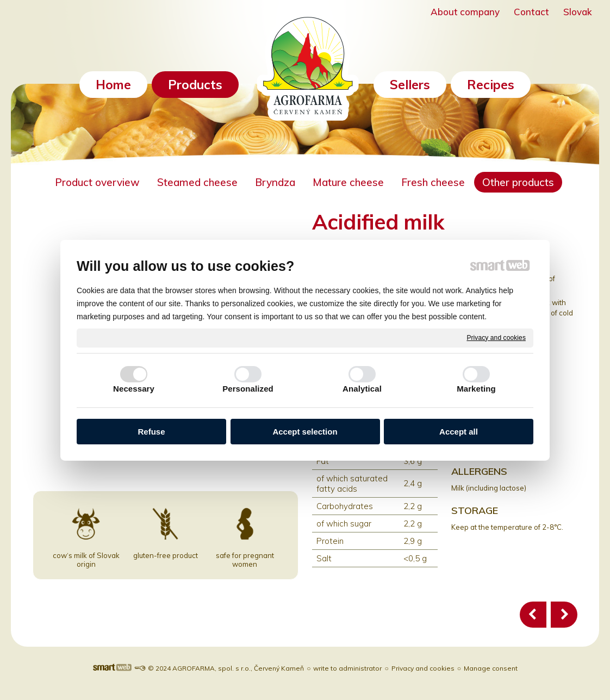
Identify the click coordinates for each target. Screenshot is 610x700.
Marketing (476, 389)
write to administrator (347, 668)
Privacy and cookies (496, 337)
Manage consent (491, 668)
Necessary (134, 389)
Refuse (151, 432)
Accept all (459, 432)
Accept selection (305, 432)
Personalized (248, 389)
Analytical (362, 389)
